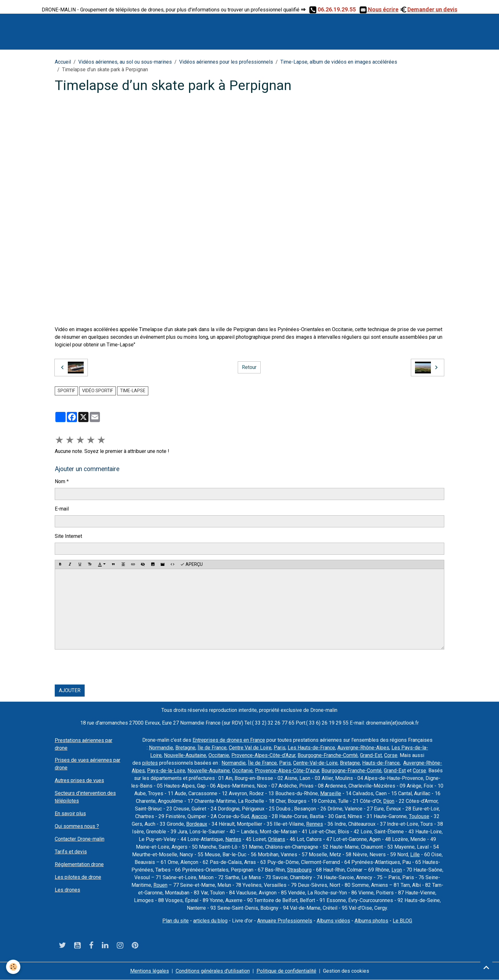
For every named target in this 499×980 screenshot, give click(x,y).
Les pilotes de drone (78, 877)
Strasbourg (299, 870)
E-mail (62, 509)
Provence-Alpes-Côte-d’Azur (263, 755)
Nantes (233, 839)
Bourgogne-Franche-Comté (328, 755)
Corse (391, 755)
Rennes (315, 824)
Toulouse (419, 816)
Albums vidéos (333, 921)
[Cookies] (14, 967)
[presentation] (103, 667)
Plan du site (176, 921)
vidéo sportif (98, 391)
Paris (280, 748)
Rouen (160, 885)
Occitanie (219, 755)
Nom (60, 481)
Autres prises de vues (79, 780)
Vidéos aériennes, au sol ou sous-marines (125, 62)
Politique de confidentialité (286, 971)
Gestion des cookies (346, 971)
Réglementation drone (79, 864)
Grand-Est (371, 755)
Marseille (331, 793)
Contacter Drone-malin (80, 839)
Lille (415, 855)
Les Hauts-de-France (311, 748)
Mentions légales (150, 971)
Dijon (389, 801)
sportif (66, 391)
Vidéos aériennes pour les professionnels (226, 62)
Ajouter (70, 690)
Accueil (63, 62)
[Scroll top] (486, 967)
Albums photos (371, 921)
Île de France (212, 748)
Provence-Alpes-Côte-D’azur (287, 771)
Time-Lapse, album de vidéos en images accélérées (339, 62)
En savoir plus (70, 813)
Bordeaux (197, 824)
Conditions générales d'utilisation (213, 971)
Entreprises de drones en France (229, 740)
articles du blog (210, 921)
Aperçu (191, 565)
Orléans (277, 839)
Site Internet (68, 536)
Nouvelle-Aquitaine (185, 755)
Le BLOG (402, 921)
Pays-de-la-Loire (166, 771)
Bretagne (185, 748)
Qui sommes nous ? (77, 826)
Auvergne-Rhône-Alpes (363, 748)
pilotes (150, 763)
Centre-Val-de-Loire (315, 763)
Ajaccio (259, 816)
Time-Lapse (133, 391)
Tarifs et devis (71, 852)
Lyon (397, 870)
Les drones (67, 890)
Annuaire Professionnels (285, 921)
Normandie (161, 748)
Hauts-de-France (381, 763)
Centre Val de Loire (250, 748)
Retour (249, 367)
